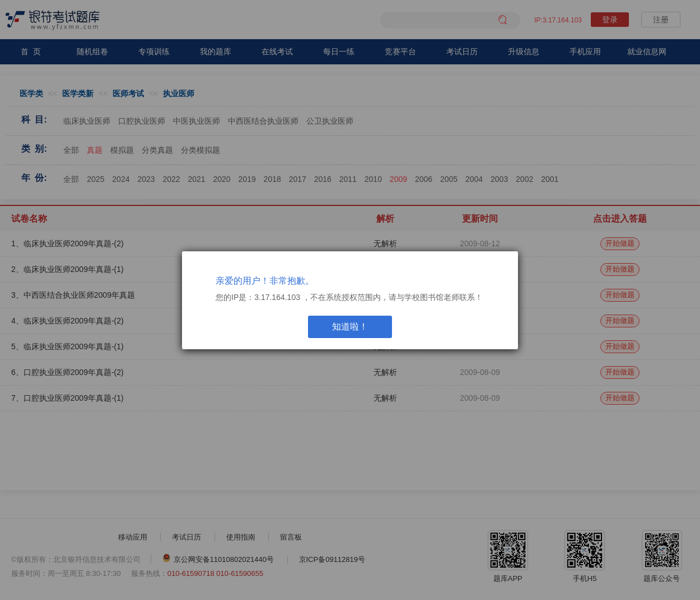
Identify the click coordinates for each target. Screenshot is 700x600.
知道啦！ (350, 327)
